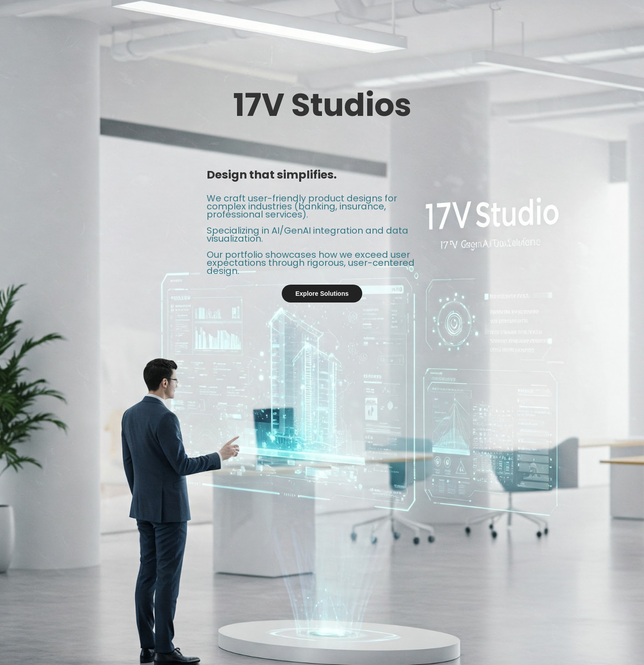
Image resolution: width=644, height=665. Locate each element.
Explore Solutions (322, 294)
